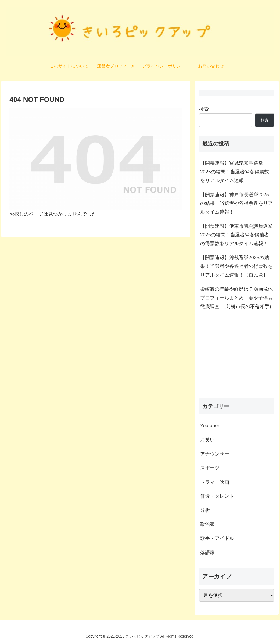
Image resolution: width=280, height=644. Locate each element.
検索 (204, 109)
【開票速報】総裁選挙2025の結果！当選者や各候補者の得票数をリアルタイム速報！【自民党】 (236, 266)
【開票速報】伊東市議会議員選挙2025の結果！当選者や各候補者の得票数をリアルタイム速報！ (236, 235)
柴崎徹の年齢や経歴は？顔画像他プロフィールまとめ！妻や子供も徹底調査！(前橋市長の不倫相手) (236, 298)
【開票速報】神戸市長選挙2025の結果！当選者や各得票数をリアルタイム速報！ (236, 203)
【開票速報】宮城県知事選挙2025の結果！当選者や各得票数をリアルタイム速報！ (235, 172)
